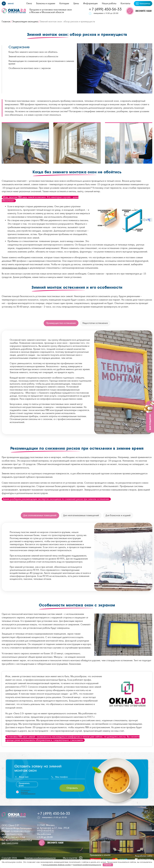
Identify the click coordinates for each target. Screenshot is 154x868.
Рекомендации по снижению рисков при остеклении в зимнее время (41, 62)
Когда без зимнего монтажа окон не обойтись (33, 52)
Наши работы (109, 3)
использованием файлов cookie (57, 865)
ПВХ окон (23, 197)
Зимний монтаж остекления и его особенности (33, 56)
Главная (6, 22)
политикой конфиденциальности (28, 793)
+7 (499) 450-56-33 (105, 9)
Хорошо (108, 865)
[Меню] (8, 3)
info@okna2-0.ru (45, 831)
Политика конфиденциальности (40, 858)
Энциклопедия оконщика (25, 22)
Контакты (125, 3)
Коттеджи (64, 3)
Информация (90, 3)
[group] (25, 143)
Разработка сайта (144, 858)
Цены (76, 3)
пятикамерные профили (15, 268)
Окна (29, 3)
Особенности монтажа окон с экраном (30, 68)
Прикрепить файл (24, 784)
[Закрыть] (152, 399)
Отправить (72, 788)
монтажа (25, 457)
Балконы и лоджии (46, 3)
